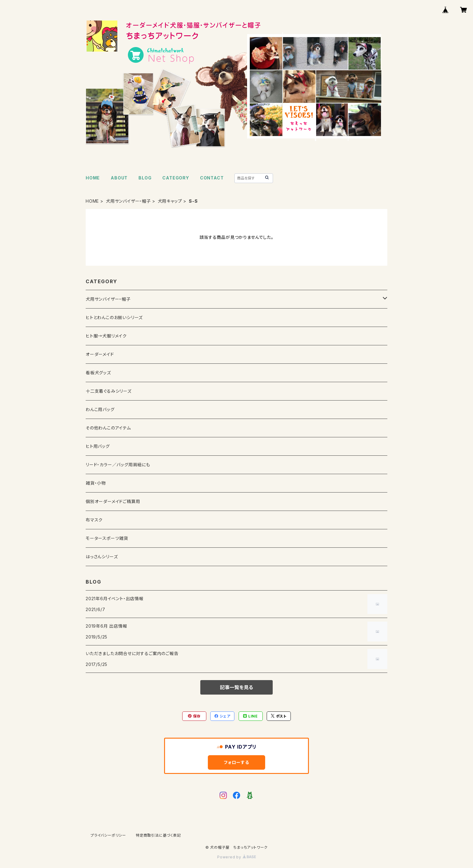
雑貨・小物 (96, 483)
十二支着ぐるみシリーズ (109, 391)
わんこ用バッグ (100, 409)
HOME (93, 178)
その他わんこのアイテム (108, 428)
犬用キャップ (170, 201)
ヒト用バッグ (98, 446)
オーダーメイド (100, 354)
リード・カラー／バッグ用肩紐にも (118, 465)
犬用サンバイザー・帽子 (128, 201)
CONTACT (212, 178)
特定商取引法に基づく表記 (158, 835)
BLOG (145, 178)
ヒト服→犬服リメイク (106, 336)
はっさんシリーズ (102, 557)
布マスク (94, 520)
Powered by (237, 857)
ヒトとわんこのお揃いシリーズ (114, 317)
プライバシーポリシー (108, 835)
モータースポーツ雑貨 (107, 538)
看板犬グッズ (98, 373)
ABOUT (119, 178)
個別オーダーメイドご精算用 (113, 501)
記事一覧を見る (237, 687)
